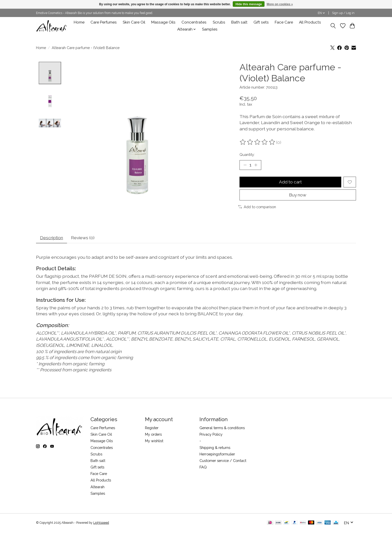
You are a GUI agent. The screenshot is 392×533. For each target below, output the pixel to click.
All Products (310, 22)
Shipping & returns (215, 448)
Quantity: (247, 155)
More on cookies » (280, 4)
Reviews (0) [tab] (85, 238)
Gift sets (261, 22)
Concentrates (194, 22)
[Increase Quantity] (256, 165)
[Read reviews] (258, 142)
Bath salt (239, 22)
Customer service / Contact (223, 461)
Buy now (298, 195)
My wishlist (154, 442)
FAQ (203, 468)
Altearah (97, 488)
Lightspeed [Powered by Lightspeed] (101, 524)
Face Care (284, 22)
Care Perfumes (104, 22)
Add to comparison (257, 207)
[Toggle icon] (333, 26)
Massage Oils (163, 22)
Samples (210, 29)
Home (79, 22)
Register (152, 429)
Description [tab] (52, 238)
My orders (153, 435)
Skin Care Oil (134, 22)
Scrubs (219, 22)
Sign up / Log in (343, 13)
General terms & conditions (222, 429)
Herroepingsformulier (217, 455)
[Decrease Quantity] (245, 165)
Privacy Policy (211, 435)
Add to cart (290, 182)
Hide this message (249, 4)
